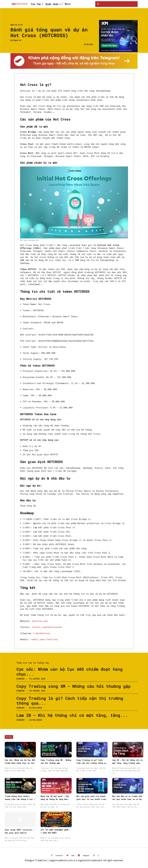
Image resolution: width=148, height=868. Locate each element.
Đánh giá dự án (16, 25)
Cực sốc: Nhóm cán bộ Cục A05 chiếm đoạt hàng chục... (70, 672)
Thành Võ (17, 40)
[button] (98, 4)
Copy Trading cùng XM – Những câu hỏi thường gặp (74, 686)
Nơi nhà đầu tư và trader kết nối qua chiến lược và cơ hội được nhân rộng (127, 799)
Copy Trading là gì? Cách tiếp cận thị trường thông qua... (70, 701)
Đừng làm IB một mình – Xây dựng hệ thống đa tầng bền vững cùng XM (55, 799)
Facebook (59, 856)
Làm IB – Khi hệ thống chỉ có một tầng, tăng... (72, 715)
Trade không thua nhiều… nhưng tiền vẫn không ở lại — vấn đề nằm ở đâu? (20, 799)
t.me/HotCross (42, 633)
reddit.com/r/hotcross (44, 639)
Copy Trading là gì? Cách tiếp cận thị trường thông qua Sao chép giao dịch (92, 763)
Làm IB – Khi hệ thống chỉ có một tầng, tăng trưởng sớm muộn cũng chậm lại (127, 763)
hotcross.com (39, 621)
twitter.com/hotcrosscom (47, 627)
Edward (20, 679)
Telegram (86, 856)
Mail (73, 856)
